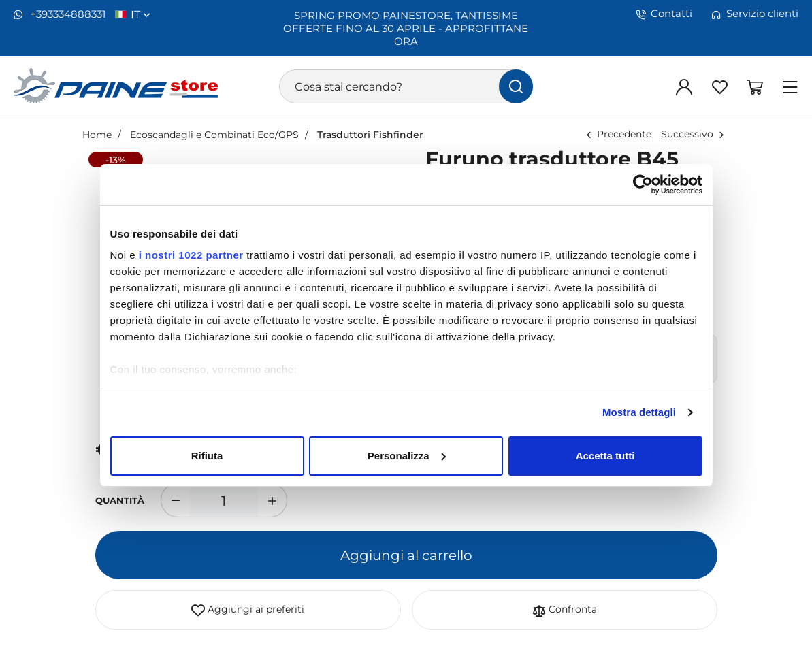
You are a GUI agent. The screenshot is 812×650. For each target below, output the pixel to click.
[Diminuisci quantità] (175, 500)
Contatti (664, 14)
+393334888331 (60, 14)
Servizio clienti (755, 14)
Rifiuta (207, 456)
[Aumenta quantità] (273, 500)
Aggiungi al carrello (406, 555)
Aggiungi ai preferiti (248, 610)
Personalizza (407, 456)
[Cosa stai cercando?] (406, 86)
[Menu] (790, 86)
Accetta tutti (605, 456)
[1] (224, 500)
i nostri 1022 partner (191, 255)
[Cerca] (516, 86)
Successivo (687, 134)
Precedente (624, 134)
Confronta (565, 610)
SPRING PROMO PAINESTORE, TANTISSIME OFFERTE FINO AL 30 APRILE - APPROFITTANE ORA (406, 28)
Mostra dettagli (639, 412)
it (141, 14)
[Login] (684, 86)
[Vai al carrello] (755, 86)
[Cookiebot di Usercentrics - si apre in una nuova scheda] (643, 184)
